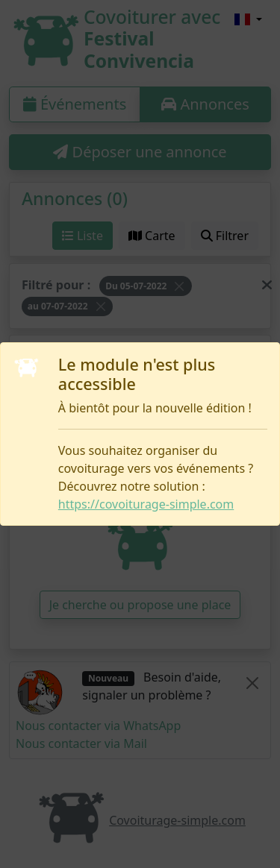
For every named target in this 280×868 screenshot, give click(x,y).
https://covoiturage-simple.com (146, 504)
